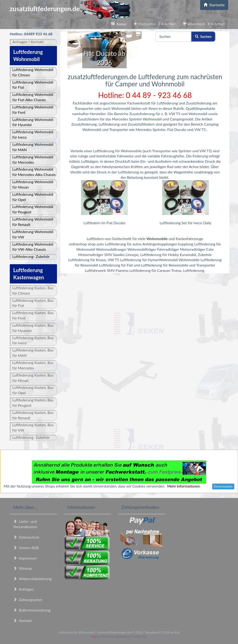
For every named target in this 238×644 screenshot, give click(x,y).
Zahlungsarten (28, 600)
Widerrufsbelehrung (32, 579)
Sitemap (23, 568)
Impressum (25, 558)
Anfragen (23, 589)
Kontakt (23, 620)
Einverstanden (223, 486)
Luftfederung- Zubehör (31, 256)
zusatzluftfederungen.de (70, 9)
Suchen (203, 36)
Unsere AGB (26, 548)
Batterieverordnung (32, 610)
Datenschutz (26, 537)
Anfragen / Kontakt (28, 42)
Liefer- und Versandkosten (25, 524)
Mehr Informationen (183, 486)
